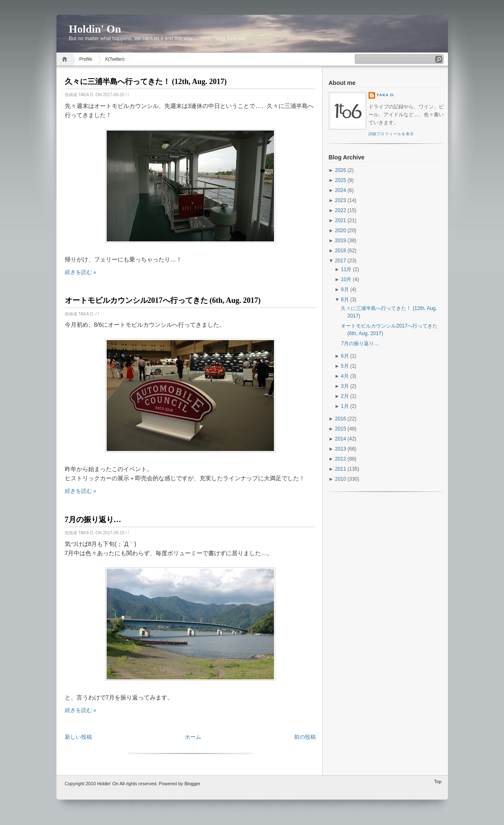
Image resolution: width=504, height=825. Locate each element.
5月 (345, 366)
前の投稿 (305, 737)
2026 (341, 170)
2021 (341, 220)
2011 (341, 469)
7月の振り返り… (93, 520)
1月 (345, 406)
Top (438, 781)
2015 (341, 429)
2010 (341, 479)
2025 (341, 180)
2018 (341, 251)
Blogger (192, 784)
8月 (345, 300)
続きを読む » (81, 272)
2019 (341, 241)
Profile (86, 59)
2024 (341, 190)
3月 (345, 386)
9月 (345, 290)
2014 (341, 439)
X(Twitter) (115, 59)
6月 (345, 356)
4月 (345, 376)
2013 (341, 449)
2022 (341, 210)
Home (66, 59)
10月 (346, 279)
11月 (346, 269)
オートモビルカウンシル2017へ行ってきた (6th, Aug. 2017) (163, 300)
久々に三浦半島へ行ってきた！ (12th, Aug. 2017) (146, 82)
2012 (341, 459)
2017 (341, 261)
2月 (345, 396)
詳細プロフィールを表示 (391, 134)
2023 (341, 200)
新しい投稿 (78, 737)
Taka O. (386, 95)
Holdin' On (95, 29)
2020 (341, 231)
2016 (341, 419)
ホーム (193, 737)
